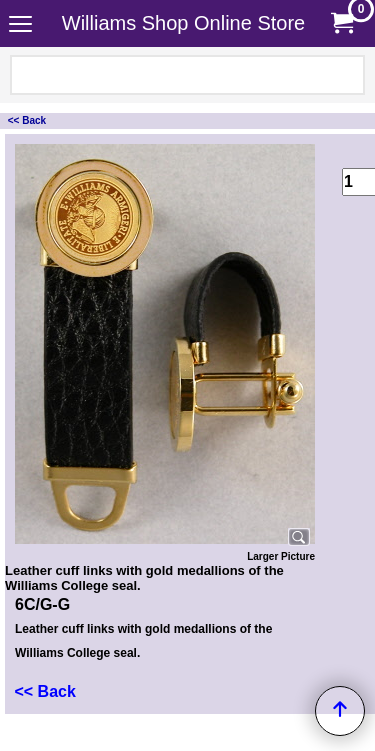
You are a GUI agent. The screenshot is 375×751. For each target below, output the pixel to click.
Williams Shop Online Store (183, 23)
